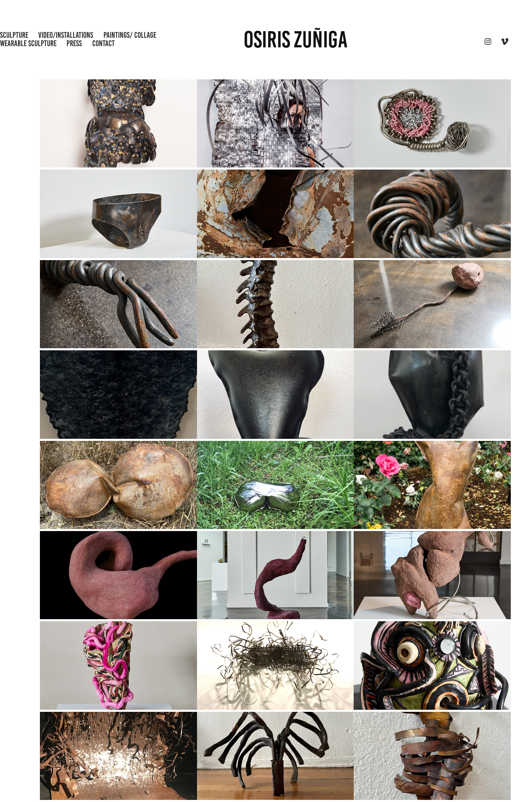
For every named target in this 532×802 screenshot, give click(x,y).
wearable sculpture (28, 43)
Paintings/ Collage (130, 35)
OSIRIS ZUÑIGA (296, 39)
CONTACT (103, 43)
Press (74, 43)
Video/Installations (66, 35)
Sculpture (14, 35)
